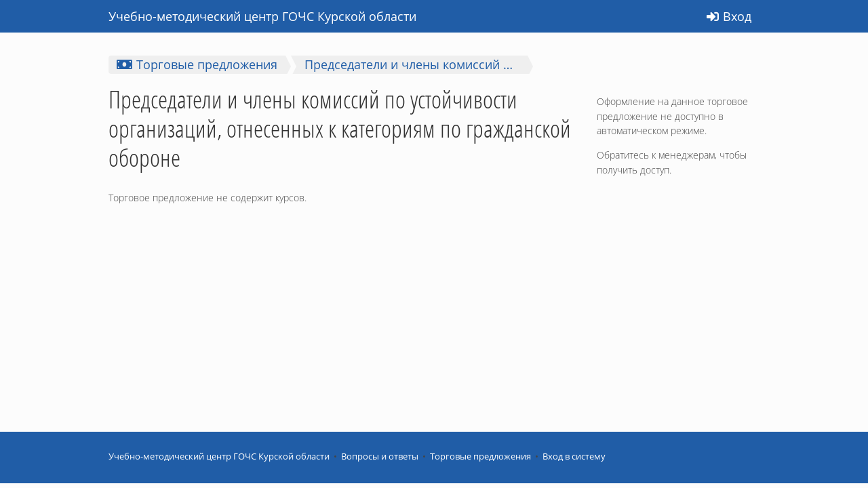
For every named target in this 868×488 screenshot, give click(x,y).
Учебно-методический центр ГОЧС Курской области (219, 456)
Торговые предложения (480, 456)
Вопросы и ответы (380, 456)
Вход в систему (574, 456)
